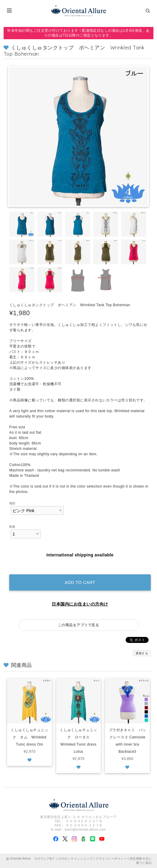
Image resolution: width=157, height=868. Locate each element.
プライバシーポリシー (111, 859)
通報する (142, 653)
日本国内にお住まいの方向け (80, 604)
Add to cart (80, 582)
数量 (12, 527)
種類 (12, 503)
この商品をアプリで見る (78, 625)
